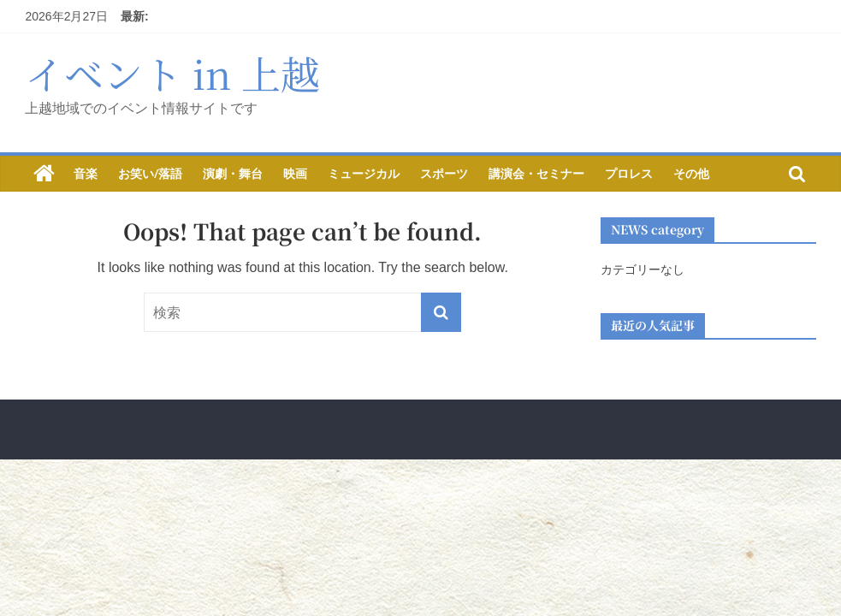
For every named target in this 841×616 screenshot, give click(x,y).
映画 (295, 173)
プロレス (629, 173)
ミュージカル (364, 173)
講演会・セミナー (536, 173)
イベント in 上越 (172, 73)
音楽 (86, 173)
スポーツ (444, 173)
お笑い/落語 (150, 173)
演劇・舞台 (233, 173)
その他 (691, 173)
